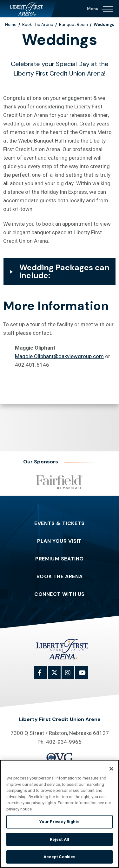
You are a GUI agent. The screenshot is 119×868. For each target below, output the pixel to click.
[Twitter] (58, 676)
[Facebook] (44, 676)
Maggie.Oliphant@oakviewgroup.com (59, 356)
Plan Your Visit (60, 541)
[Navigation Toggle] (99, 8)
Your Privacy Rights (59, 822)
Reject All (60, 839)
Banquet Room (73, 24)
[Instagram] (71, 676)
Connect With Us (60, 594)
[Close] (111, 769)
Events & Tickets (60, 523)
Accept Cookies (60, 857)
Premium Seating (60, 559)
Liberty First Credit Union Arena (28, 9)
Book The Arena (38, 24)
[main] (60, 216)
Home (11, 24)
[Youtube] (85, 676)
